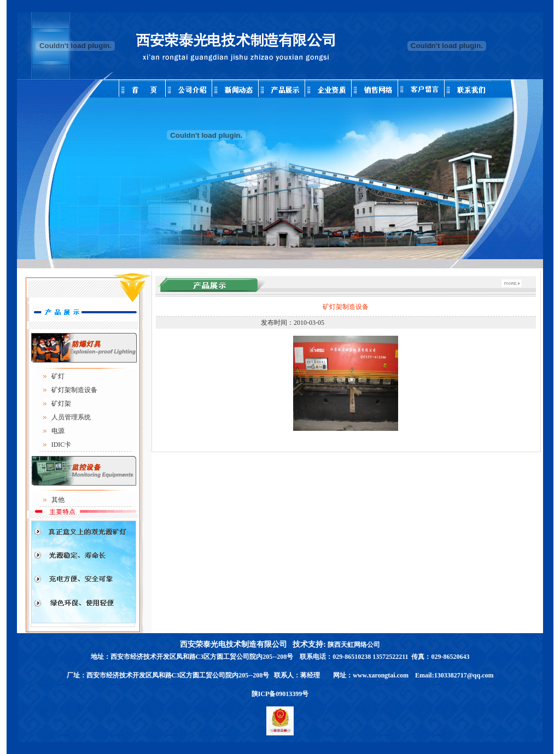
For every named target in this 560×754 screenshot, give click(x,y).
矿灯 (58, 376)
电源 (58, 431)
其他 (58, 500)
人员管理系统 (71, 417)
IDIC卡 (62, 445)
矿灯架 (61, 404)
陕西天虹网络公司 (354, 645)
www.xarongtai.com (381, 675)
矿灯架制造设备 (74, 390)
